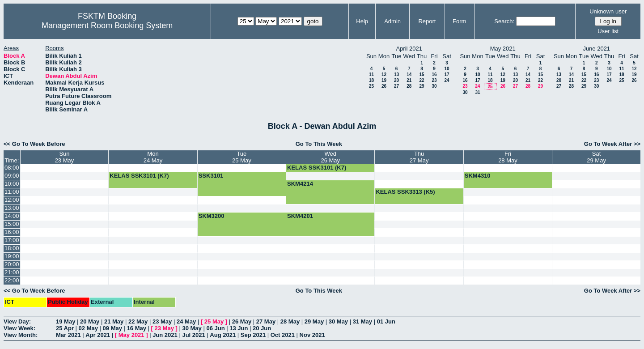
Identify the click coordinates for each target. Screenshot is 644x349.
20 (396, 80)
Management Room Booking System (107, 26)
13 (396, 74)
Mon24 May (153, 157)
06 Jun (215, 328)
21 (409, 80)
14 (409, 74)
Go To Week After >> (612, 144)
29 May (314, 321)
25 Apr (65, 328)
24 (447, 80)
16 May (137, 328)
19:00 (12, 256)
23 (434, 80)
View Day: (17, 321)
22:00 (12, 280)
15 (422, 74)
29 (422, 86)
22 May (138, 321)
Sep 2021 (253, 335)
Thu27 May (419, 157)
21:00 (12, 272)
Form (459, 21)
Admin (392, 21)
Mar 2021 (68, 335)
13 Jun (239, 328)
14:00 (12, 216)
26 (384, 86)
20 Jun (262, 328)
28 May (290, 321)
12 (384, 74)
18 (371, 80)
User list (608, 31)
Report (427, 21)
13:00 (12, 208)
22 (422, 80)
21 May (114, 321)
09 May (112, 328)
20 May (90, 321)
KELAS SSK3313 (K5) (405, 192)
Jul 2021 (193, 335)
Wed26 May (330, 157)
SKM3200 (212, 216)
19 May (66, 321)
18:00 (12, 248)
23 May (162, 321)
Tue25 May (242, 157)
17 (447, 74)
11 (371, 74)
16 (434, 74)
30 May (338, 321)
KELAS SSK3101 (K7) (317, 168)
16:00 (12, 232)
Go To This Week (319, 144)
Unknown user (608, 11)
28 (409, 86)
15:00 (12, 224)
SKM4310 (478, 176)
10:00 (12, 184)
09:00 (12, 176)
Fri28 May (508, 157)
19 (384, 80)
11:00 (12, 192)
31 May (362, 321)
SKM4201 (300, 216)
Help (362, 21)
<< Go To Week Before (34, 144)
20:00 (12, 264)
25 (371, 86)
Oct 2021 (283, 335)
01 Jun (386, 321)
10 (447, 69)
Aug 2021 (223, 335)
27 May (266, 321)
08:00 (12, 168)
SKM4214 (300, 184)
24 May (186, 321)
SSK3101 (211, 176)
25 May (214, 321)
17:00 (12, 240)
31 (477, 92)
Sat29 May (596, 157)
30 (434, 86)
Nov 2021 (312, 335)
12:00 (12, 200)
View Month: (21, 335)
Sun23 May (65, 157)
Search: (504, 21)
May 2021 (131, 335)
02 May (88, 328)
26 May (242, 321)
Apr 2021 (98, 335)
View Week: (19, 328)
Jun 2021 (165, 335)
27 (396, 86)
